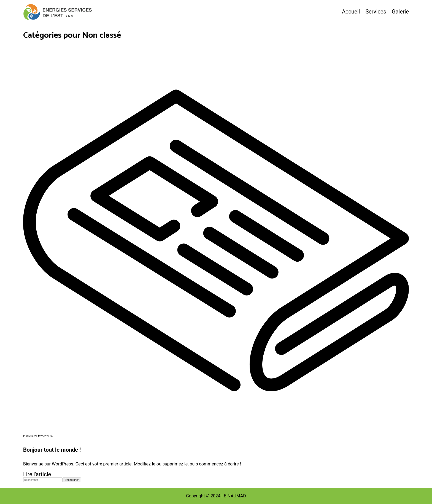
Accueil (351, 12)
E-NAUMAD (235, 496)
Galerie (400, 12)
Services (376, 12)
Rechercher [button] (72, 480)
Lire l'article (37, 474)
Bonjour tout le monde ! (52, 450)
